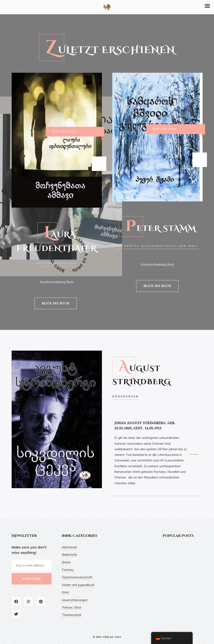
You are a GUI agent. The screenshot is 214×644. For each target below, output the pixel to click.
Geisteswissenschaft (77, 577)
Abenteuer (70, 547)
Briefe (66, 562)
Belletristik (69, 555)
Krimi (65, 592)
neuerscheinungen (75, 600)
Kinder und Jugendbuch (78, 585)
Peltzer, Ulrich (72, 607)
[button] (207, 6)
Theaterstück (72, 615)
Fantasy (68, 570)
